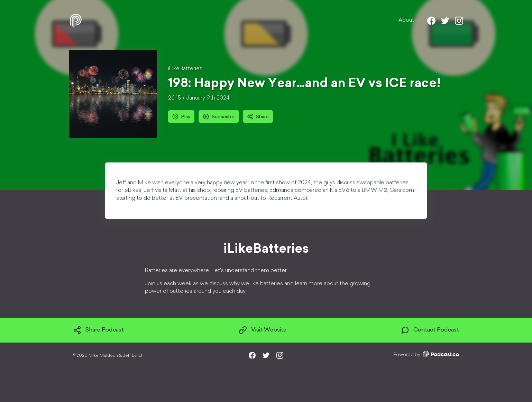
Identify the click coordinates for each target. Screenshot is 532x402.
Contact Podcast (430, 330)
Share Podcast (98, 330)
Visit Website (263, 330)
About (406, 20)
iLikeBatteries (185, 69)
